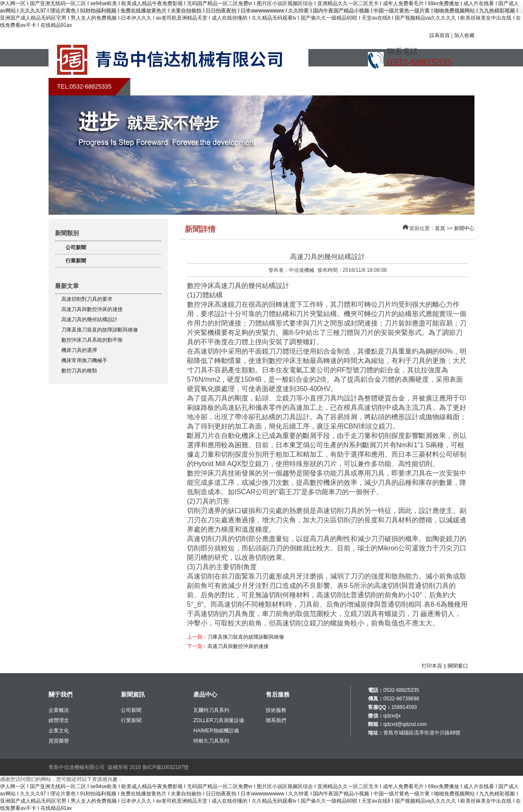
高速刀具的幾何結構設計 (89, 320)
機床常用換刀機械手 (84, 360)
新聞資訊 (133, 694)
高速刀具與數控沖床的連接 (92, 309)
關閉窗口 (458, 666)
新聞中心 (242, 87)
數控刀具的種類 (79, 371)
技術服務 (276, 710)
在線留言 (376, 87)
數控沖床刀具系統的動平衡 (92, 340)
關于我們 (198, 87)
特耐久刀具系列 (211, 741)
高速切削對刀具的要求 (87, 299)
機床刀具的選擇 (79, 350)
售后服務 (332, 87)
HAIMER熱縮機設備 (216, 731)
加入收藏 (464, 35)
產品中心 (205, 694)
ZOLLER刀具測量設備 (219, 720)
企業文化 (59, 731)
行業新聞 (76, 261)
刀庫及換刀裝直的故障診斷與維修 (100, 330)
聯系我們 (421, 87)
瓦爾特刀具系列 (211, 710)
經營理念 (59, 720)
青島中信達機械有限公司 (77, 767)
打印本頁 (432, 666)
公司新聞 (76, 248)
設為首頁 (440, 35)
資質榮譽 (59, 741)
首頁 (153, 87)
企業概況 (59, 710)
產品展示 (287, 87)
